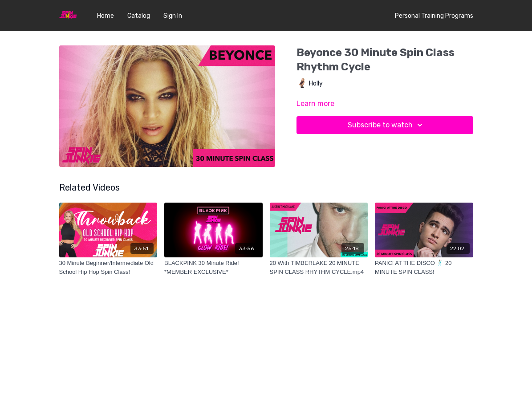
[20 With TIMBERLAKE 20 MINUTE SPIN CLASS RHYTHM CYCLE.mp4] (319, 267)
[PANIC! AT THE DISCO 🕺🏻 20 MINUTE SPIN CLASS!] (424, 267)
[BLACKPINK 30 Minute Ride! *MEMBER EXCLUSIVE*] (213, 267)
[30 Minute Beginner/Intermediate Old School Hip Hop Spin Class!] (108, 267)
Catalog (139, 16)
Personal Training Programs (434, 16)
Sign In (173, 16)
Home (106, 16)
